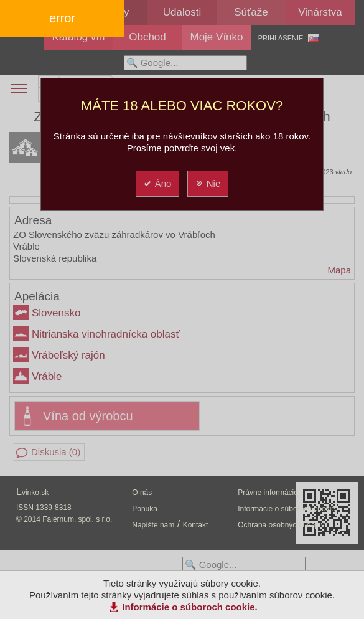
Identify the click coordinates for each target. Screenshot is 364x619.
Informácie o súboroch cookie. (190, 607)
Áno (157, 183)
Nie (208, 183)
